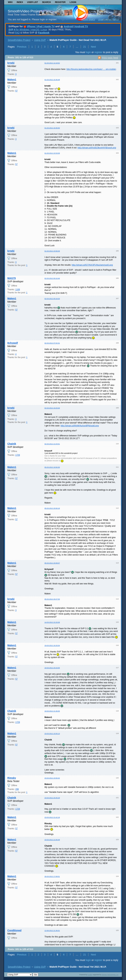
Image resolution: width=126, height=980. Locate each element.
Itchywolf (13, 343)
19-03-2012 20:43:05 (52, 668)
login (88, 52)
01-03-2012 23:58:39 (52, 251)
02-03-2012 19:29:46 (52, 408)
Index (20, 2)
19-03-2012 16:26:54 (52, 645)
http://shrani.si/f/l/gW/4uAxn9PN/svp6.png (80, 426)
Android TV (81, 26)
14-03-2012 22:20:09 (52, 622)
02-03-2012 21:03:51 (52, 444)
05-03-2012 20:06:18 (52, 508)
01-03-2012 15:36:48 (52, 80)
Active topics (88, 19)
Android (68, 26)
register (98, 52)
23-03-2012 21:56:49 (52, 840)
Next (93, 47)
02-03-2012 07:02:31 (52, 343)
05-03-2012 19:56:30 (52, 467)
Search (46, 2)
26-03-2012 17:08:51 (52, 876)
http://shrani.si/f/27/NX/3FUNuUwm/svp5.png (92, 265)
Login (73, 2)
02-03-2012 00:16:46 (52, 278)
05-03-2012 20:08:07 (52, 563)
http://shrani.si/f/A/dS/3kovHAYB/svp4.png (97, 148)
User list (32, 2)
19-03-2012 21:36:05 (52, 711)
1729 (18, 455)
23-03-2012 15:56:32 (52, 778)
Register (60, 2)
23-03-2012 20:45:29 (52, 798)
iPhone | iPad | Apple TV (41, 26)
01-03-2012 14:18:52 (52, 63)
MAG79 (12, 278)
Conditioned (14, 930)
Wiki (10, 2)
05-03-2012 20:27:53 (52, 599)
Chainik (12, 444)
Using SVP (40, 40)
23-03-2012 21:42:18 (52, 817)
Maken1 (12, 80)
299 (17, 789)
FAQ (17, 33)
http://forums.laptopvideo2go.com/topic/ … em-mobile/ (91, 69)
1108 (18, 290)
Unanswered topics (108, 19)
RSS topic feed (110, 58)
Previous (22, 47)
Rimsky (12, 778)
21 (85, 47)
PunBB (90, 975)
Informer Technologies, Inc (110, 975)
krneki (11, 63)
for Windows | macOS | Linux (28, 30)
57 (16, 91)
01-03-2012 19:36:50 (52, 128)
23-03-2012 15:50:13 (52, 733)
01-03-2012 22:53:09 (52, 153)
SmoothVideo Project (25, 11)
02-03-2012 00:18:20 (52, 299)
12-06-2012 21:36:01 (52, 930)
